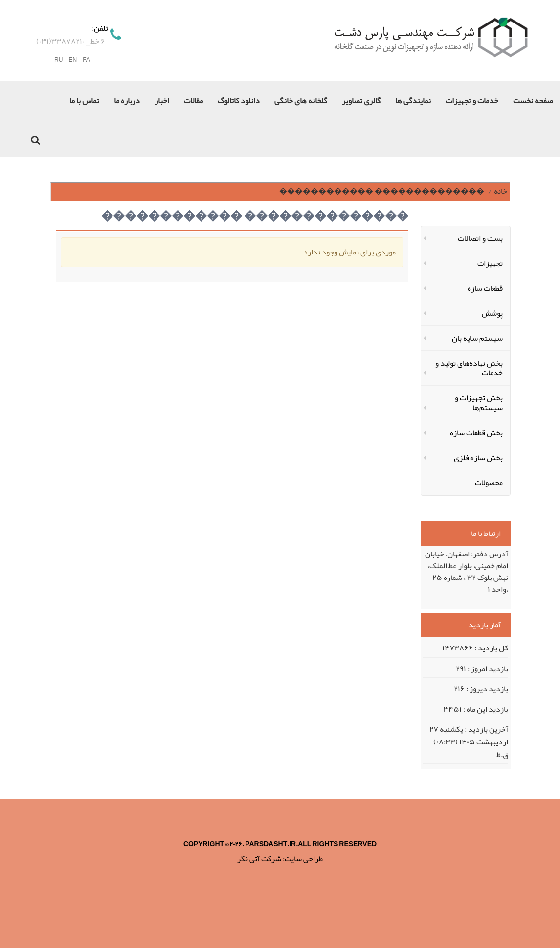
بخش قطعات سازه (476, 433)
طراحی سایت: (303, 859)
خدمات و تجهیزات (472, 101)
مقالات (193, 101)
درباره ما (127, 101)
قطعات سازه (485, 288)
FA (86, 60)
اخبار (162, 101)
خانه (501, 191)
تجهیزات (490, 263)
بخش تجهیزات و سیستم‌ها (479, 403)
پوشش (492, 313)
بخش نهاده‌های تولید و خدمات (469, 368)
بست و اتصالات (480, 238)
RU (58, 60)
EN (73, 60)
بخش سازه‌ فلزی (478, 458)
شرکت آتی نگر (259, 859)
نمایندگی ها (413, 101)
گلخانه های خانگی (301, 101)
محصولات (489, 483)
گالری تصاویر (361, 101)
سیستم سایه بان (477, 338)
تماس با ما (84, 101)
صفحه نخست (533, 101)
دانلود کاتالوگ (239, 101)
